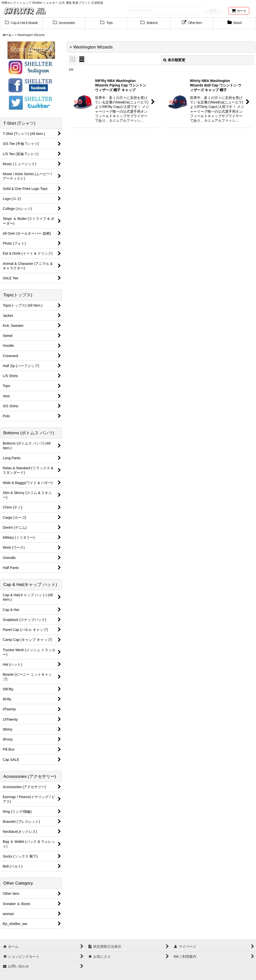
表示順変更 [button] (174, 60)
